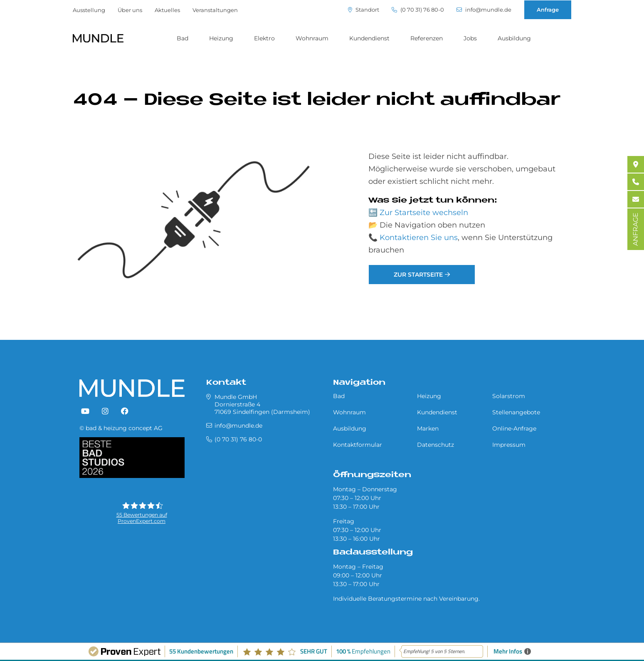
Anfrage (548, 10)
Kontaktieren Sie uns (419, 238)
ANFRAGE (635, 229)
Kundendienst (369, 38)
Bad (183, 38)
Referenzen (427, 38)
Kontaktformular (358, 445)
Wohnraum (312, 38)
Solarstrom (509, 396)
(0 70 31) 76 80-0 (418, 10)
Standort (364, 10)
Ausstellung (89, 10)
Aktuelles (167, 10)
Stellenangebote (516, 412)
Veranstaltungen (215, 10)
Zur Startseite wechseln (424, 213)
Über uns (130, 10)
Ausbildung (514, 38)
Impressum (509, 445)
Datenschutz (436, 445)
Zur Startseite (418, 275)
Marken (428, 428)
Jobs (470, 38)
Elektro (264, 38)
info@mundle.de (484, 10)
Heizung (221, 38)
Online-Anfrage (514, 428)
